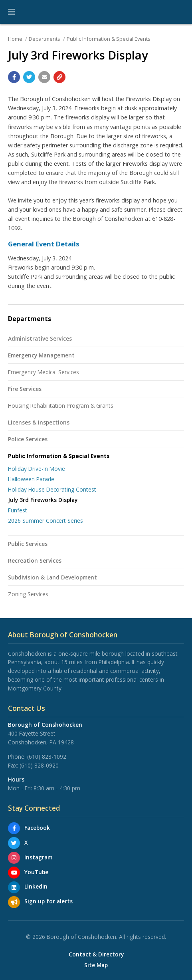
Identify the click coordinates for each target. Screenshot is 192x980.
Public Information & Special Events (109, 39)
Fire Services (25, 389)
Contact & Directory (96, 954)
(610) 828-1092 (47, 757)
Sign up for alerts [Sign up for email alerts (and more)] (48, 901)
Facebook (37, 828)
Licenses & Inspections (39, 422)
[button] (11, 12)
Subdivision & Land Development (52, 577)
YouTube (36, 872)
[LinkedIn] (14, 887)
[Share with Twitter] (29, 77)
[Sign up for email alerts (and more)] (14, 902)
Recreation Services (35, 560)
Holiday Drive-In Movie (37, 469)
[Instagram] (14, 858)
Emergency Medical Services (44, 372)
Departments (45, 39)
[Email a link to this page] (44, 77)
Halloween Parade (31, 479)
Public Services (28, 544)
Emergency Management (41, 355)
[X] (14, 843)
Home (15, 39)
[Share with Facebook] (14, 77)
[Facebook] (14, 828)
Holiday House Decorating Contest (52, 489)
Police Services (28, 439)
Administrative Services (40, 338)
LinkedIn (36, 886)
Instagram (38, 857)
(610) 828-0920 (39, 765)
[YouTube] (14, 873)
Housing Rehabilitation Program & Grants (61, 406)
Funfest (18, 510)
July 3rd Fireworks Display (43, 500)
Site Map (96, 965)
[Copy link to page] (59, 77)
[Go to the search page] (179, 12)
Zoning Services (28, 594)
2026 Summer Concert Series (46, 521)
